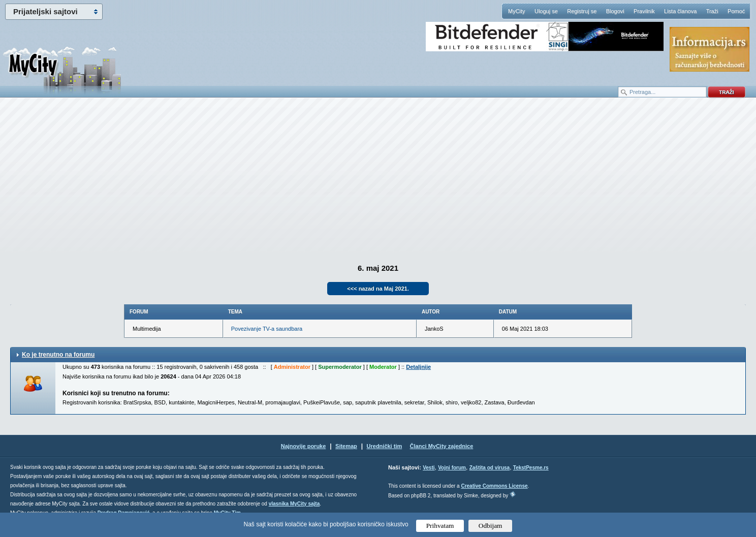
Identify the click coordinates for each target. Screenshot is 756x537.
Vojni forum (452, 468)
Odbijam (491, 526)
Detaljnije (418, 367)
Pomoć (736, 11)
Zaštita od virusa (490, 468)
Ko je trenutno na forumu (58, 355)
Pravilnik (644, 11)
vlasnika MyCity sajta (294, 504)
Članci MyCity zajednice (442, 446)
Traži (712, 11)
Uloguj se (546, 11)
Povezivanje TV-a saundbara (267, 329)
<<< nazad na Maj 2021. (378, 289)
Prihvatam (440, 526)
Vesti (429, 468)
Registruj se (582, 11)
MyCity (517, 11)
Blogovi (615, 11)
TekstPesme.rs (531, 468)
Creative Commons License (494, 486)
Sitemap (346, 446)
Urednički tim (385, 446)
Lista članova (680, 11)
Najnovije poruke (304, 446)
